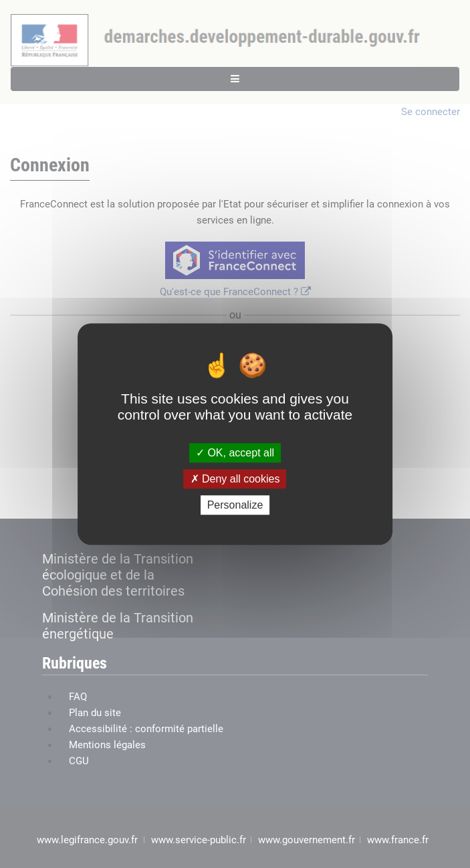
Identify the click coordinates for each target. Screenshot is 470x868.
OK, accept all (235, 453)
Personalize (235, 505)
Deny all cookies (235, 479)
